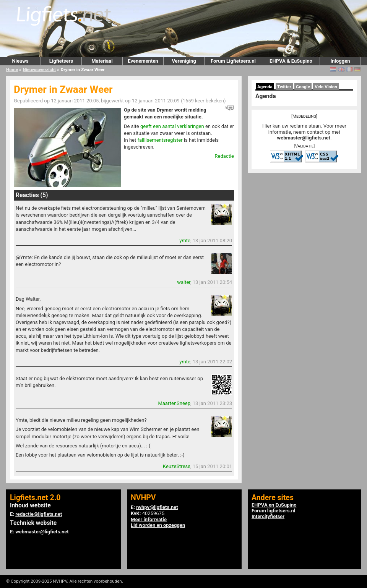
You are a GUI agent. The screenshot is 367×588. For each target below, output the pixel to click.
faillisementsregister (160, 140)
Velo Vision (326, 87)
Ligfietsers (61, 61)
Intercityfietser (268, 516)
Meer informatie (149, 519)
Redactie (224, 156)
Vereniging (184, 61)
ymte (185, 241)
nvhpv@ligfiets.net (157, 507)
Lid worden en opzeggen (158, 525)
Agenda (265, 87)
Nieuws (20, 61)
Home (12, 70)
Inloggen (340, 61)
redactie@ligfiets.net (39, 514)
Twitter (284, 87)
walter (184, 282)
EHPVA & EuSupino (291, 61)
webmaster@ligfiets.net (304, 138)
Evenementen (143, 61)
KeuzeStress (177, 466)
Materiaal (102, 61)
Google (303, 87)
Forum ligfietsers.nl (273, 511)
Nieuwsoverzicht (39, 70)
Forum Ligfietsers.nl (233, 61)
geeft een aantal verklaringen (172, 126)
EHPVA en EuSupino (274, 505)
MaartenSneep (174, 403)
